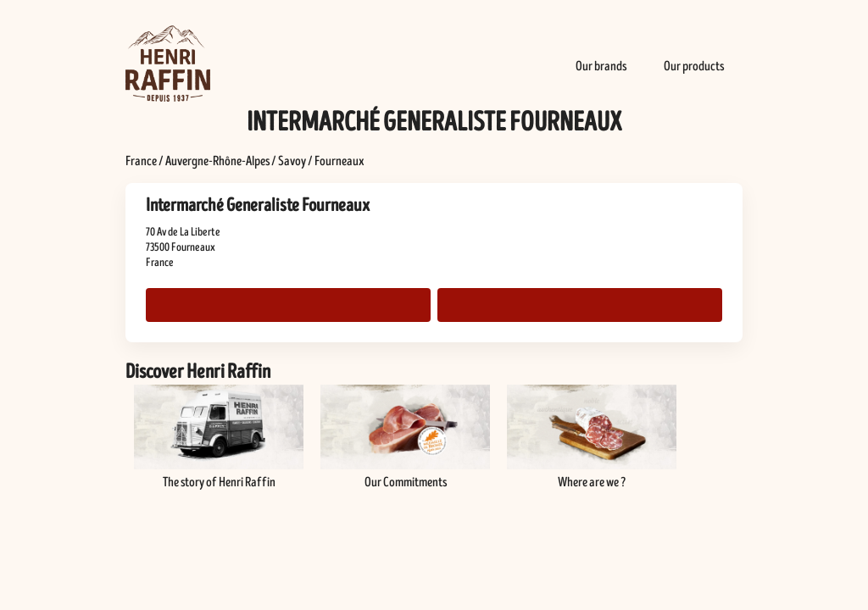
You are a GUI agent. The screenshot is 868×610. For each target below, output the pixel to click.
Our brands (601, 66)
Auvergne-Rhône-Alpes (217, 161)
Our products (694, 66)
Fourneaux (339, 161)
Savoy (292, 161)
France (141, 161)
